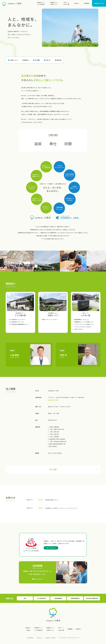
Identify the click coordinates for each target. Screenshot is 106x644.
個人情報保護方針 (30, 638)
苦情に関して (40, 638)
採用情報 (87, 3)
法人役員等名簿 (42, 598)
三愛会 (28, 629)
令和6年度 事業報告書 (92, 598)
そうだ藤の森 (41, 3)
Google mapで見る (53, 400)
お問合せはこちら (99, 3)
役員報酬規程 (58, 598)
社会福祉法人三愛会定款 (50, 638)
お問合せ (78, 629)
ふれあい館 (66, 3)
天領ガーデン (54, 3)
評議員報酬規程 (75, 598)
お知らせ (77, 3)
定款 (25, 598)
